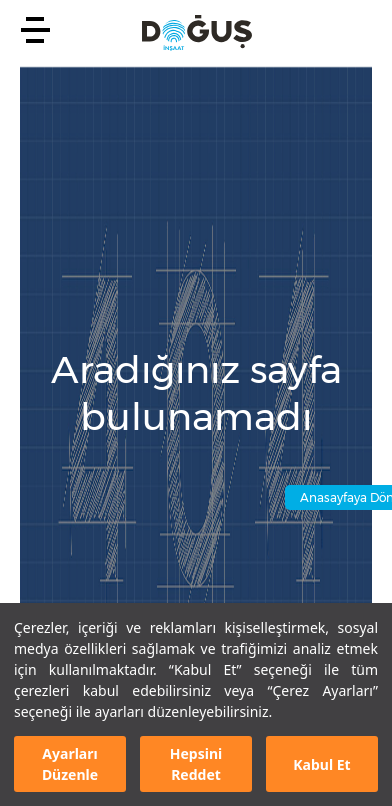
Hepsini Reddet (196, 764)
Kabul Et (321, 764)
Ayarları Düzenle (70, 764)
